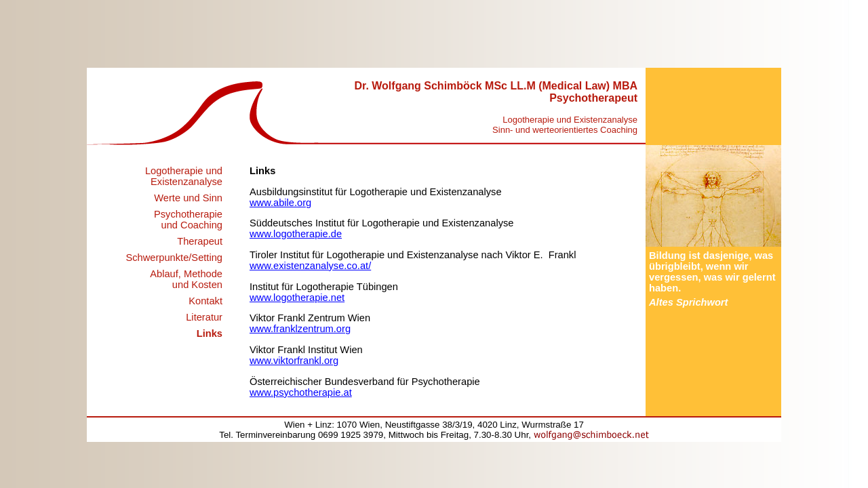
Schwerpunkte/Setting (174, 258)
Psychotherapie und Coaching (188, 220)
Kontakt (205, 301)
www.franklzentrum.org (300, 329)
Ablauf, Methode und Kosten (186, 279)
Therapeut (200, 241)
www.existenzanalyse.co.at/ (310, 266)
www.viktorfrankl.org (294, 361)
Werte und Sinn (188, 198)
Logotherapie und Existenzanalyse (184, 176)
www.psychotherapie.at (301, 392)
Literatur (204, 317)
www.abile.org (280, 203)
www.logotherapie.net (297, 298)
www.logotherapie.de (296, 234)
